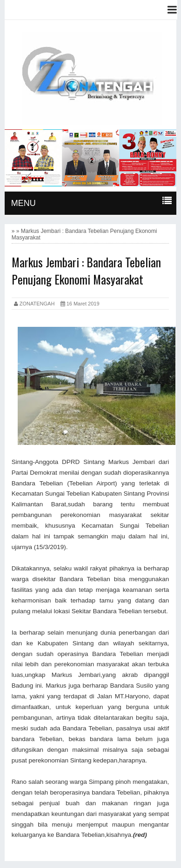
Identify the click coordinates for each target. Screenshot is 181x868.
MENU (23, 203)
